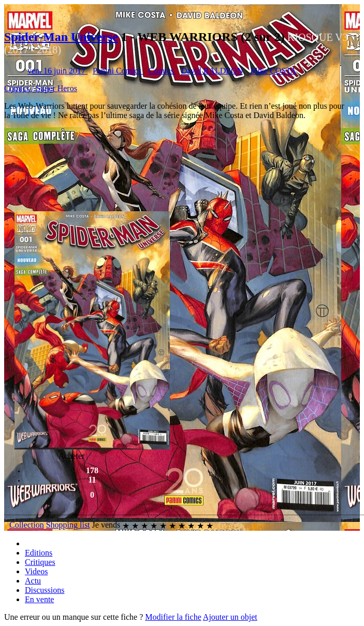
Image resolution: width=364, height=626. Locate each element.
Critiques (40, 562)
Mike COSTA (273, 71)
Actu (33, 581)
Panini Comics (118, 71)
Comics (162, 71)
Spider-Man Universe (61, 37)
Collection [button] (27, 525)
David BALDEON (212, 71)
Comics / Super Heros (41, 88)
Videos (36, 571)
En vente (39, 599)
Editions (39, 553)
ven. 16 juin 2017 (57, 71)
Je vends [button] (106, 525)
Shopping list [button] (68, 525)
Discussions (45, 590)
